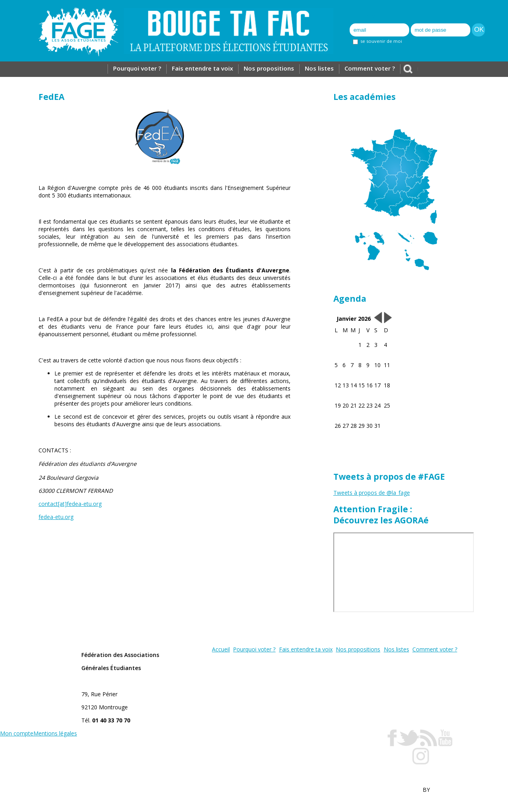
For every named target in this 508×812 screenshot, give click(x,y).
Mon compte (17, 733)
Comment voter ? (370, 68)
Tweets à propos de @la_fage (372, 493)
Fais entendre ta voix (202, 68)
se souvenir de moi (377, 41)
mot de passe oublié (434, 42)
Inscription (365, 16)
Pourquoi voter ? (137, 68)
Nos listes (319, 68)
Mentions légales (55, 733)
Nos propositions (269, 68)
